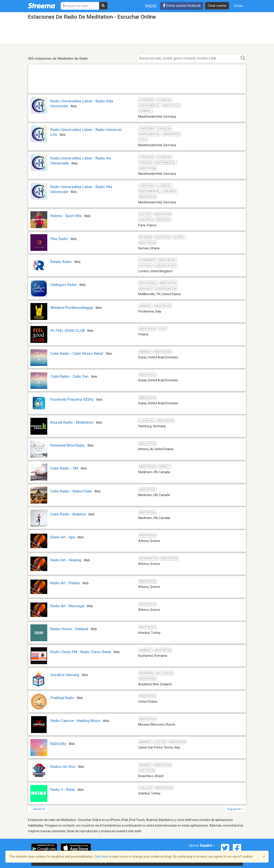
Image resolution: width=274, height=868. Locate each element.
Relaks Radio (61, 262)
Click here (101, 857)
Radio (151, 6)
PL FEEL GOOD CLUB (68, 331)
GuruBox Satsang (65, 675)
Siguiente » (235, 809)
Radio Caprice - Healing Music (75, 721)
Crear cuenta (217, 6)
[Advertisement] (137, 93)
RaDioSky (58, 744)
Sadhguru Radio (64, 285)
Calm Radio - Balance (68, 514)
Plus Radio (59, 239)
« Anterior (38, 809)
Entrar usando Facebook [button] (182, 6)
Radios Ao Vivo (63, 767)
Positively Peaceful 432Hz (72, 399)
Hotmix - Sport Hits (66, 216)
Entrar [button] (239, 6)
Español (207, 846)
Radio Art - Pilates (65, 583)
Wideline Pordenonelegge (72, 308)
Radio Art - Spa (63, 537)
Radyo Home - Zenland (69, 629)
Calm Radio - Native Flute (71, 491)
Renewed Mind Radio (68, 445)
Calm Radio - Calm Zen (69, 377)
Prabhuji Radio (62, 698)
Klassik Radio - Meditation (72, 422)
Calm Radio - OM (64, 468)
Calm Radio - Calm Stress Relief (77, 354)
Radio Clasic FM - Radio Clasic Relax (81, 652)
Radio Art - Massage (67, 606)
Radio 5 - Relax (63, 790)
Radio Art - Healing (66, 560)
